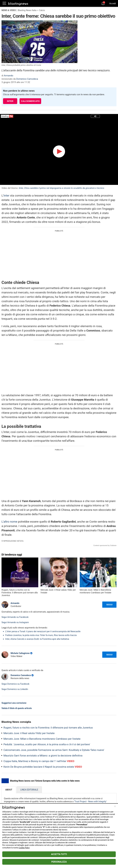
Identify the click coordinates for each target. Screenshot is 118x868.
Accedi (112, 3)
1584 (60, 814)
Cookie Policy (24, 848)
